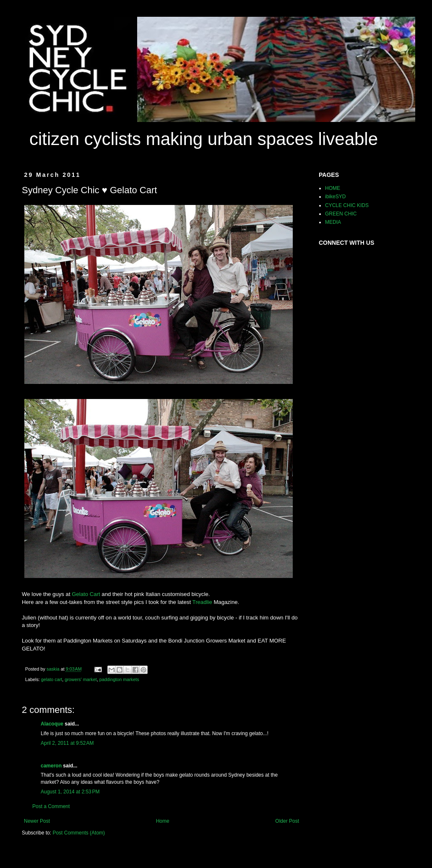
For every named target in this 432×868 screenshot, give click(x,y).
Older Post (287, 821)
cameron (51, 766)
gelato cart (52, 679)
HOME (333, 188)
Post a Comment (51, 806)
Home (163, 821)
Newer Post (37, 821)
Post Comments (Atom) (79, 833)
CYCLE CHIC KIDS (347, 205)
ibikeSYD (335, 197)
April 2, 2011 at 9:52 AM (67, 743)
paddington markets (119, 679)
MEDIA (333, 222)
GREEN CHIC (341, 214)
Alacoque (52, 724)
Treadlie (202, 602)
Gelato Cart (86, 594)
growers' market (81, 679)
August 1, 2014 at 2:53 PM (70, 792)
